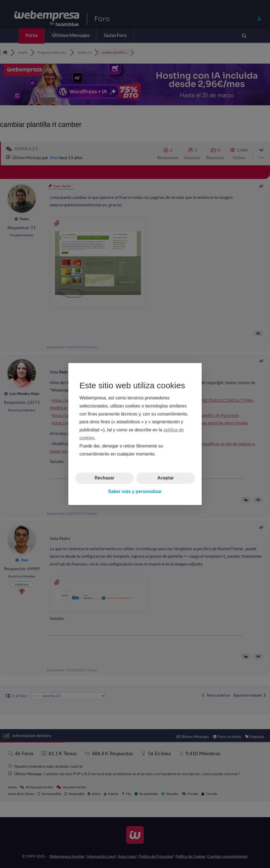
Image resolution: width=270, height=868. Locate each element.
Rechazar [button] (104, 478)
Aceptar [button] (166, 478)
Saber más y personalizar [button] (135, 491)
